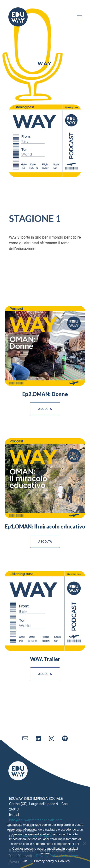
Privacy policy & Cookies (52, 861)
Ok (25, 861)
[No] (84, 843)
